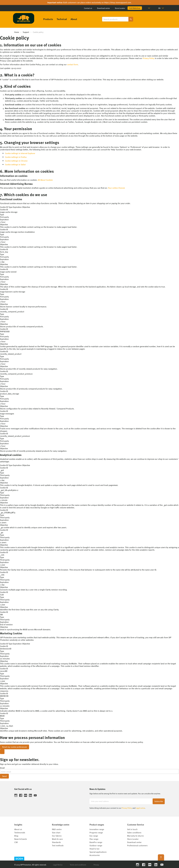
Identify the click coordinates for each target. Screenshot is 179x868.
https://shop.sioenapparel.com (118, 2)
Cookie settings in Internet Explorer (20, 153)
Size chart (56, 832)
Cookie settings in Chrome (16, 161)
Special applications (98, 852)
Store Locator (120, 8)
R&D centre (57, 829)
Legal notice (140, 808)
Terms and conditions (78, 865)
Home (17, 32)
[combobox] (118, 19)
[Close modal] (2, 752)
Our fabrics (57, 836)
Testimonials (20, 832)
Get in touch (132, 829)
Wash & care (57, 839)
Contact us (88, 8)
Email (2, 768)
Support (26, 32)
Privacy (96, 865)
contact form (73, 64)
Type (10, 207)
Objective (26, 207)
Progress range (96, 832)
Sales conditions (134, 832)
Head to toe (94, 849)
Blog (16, 836)
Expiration (17, 207)
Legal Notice (58, 865)
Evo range (94, 836)
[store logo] (24, 18)
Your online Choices (116, 188)
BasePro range (96, 842)
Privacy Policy (149, 58)
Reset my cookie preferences (15, 747)
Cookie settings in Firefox (16, 157)
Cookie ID (4, 207)
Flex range (94, 839)
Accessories (95, 855)
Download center (103, 8)
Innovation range (97, 829)
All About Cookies (45, 180)
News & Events (21, 839)
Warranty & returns (135, 836)
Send (4, 776)
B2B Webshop (135, 8)
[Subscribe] (159, 801)
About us (18, 829)
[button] (150, 8)
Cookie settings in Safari (15, 164)
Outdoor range (96, 845)
